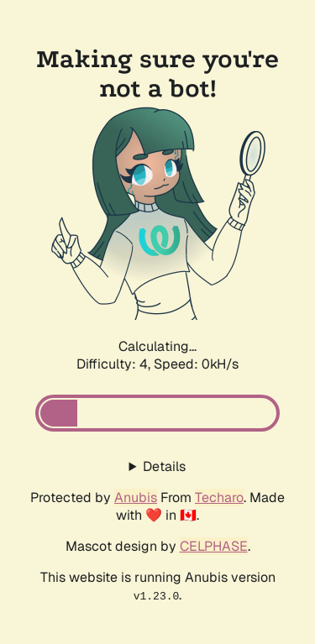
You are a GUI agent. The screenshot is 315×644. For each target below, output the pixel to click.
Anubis (136, 497)
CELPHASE (214, 546)
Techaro (219, 497)
